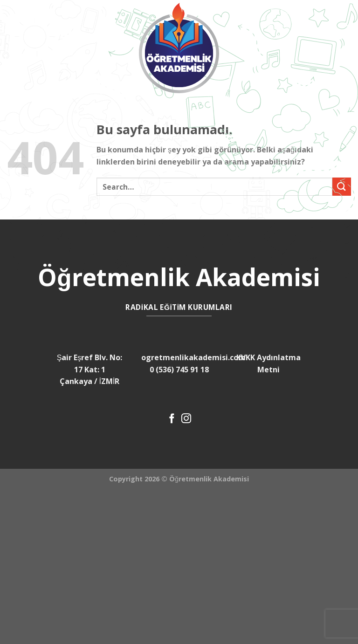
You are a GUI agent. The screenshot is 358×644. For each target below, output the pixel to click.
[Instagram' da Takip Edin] (186, 419)
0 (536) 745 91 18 (179, 370)
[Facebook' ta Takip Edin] (172, 419)
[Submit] (342, 187)
